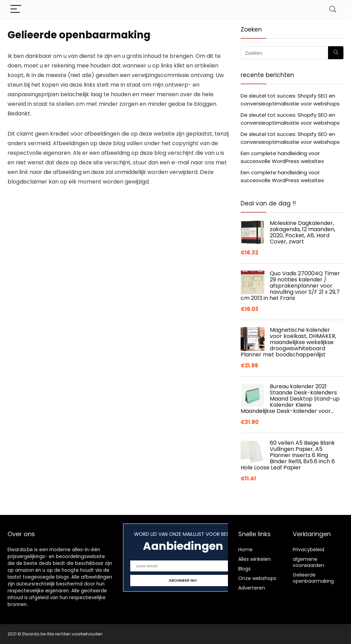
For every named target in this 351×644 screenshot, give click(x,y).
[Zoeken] (336, 53)
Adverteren (252, 588)
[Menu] (16, 9)
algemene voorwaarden (308, 562)
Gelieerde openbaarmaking (313, 578)
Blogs (244, 569)
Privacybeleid (308, 550)
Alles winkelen (255, 559)
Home (245, 550)
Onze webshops (257, 578)
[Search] (333, 9)
